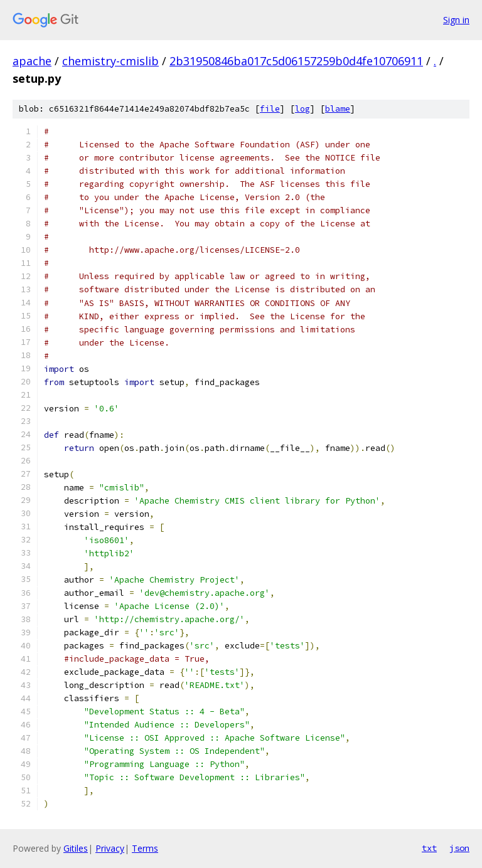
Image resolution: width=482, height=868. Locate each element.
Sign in (456, 20)
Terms (145, 848)
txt (429, 848)
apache (32, 61)
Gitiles (76, 848)
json (459, 848)
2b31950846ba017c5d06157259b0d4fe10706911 (296, 61)
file (270, 109)
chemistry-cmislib (110, 61)
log (303, 109)
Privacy (110, 848)
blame (338, 109)
